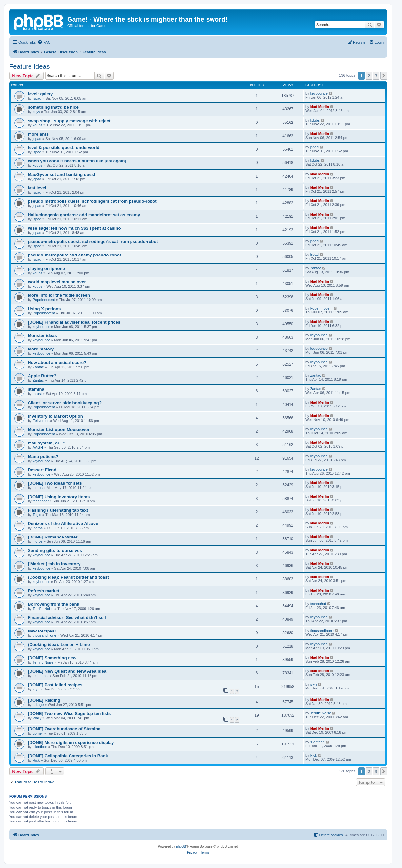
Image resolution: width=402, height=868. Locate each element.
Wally (37, 718)
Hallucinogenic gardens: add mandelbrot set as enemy (84, 215)
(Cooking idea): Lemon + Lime (59, 644)
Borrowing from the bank (54, 604)
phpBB (181, 847)
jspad (37, 98)
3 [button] (376, 76)
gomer (38, 733)
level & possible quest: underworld (64, 148)
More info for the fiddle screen (59, 295)
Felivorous (41, 421)
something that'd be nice (53, 107)
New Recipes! (42, 631)
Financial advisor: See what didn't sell (67, 618)
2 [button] (369, 76)
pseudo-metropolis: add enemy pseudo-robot (74, 255)
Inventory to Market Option (55, 416)
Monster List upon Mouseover (59, 430)
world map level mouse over (57, 282)
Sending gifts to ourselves (55, 550)
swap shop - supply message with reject (69, 121)
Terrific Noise (43, 609)
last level (37, 188)
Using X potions (44, 309)
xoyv (37, 112)
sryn (36, 689)
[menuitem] (44, 42)
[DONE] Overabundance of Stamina (64, 729)
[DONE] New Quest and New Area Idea (67, 671)
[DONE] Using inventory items (59, 497)
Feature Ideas (29, 66)
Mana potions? (43, 456)
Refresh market (44, 591)
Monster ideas (42, 336)
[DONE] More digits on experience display (71, 742)
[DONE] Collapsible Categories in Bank (68, 756)
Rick (36, 760)
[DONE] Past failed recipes (55, 685)
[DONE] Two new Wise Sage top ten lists (69, 714)
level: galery (40, 94)
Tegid (37, 515)
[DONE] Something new (52, 658)
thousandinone (45, 635)
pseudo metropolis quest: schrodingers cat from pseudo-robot (92, 201)
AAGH (38, 447)
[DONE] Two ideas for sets (55, 483)
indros (38, 488)
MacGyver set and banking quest (62, 174)
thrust (37, 394)
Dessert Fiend (42, 470)
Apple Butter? (42, 376)
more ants (38, 134)
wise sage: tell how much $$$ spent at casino (74, 228)
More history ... (43, 349)
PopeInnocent (44, 300)
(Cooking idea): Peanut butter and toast (68, 577)
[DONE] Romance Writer (53, 537)
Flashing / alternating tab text (58, 510)
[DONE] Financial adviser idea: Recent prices (74, 322)
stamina (36, 389)
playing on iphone (46, 268)
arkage (38, 705)
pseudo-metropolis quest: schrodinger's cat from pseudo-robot (93, 242)
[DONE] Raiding (44, 700)
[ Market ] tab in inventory (54, 564)
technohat (41, 501)
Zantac (316, 268)
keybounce (319, 93)
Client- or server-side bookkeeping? (65, 403)
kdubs (38, 125)
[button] (384, 76)
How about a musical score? (57, 362)
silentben (40, 747)
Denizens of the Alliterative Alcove (63, 524)
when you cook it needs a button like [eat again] (77, 161)
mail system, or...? (47, 443)
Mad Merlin (320, 107)
